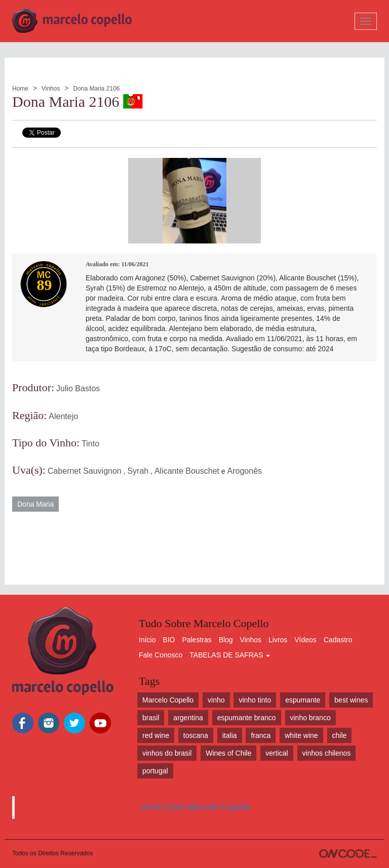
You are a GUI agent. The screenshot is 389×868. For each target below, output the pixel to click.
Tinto (90, 444)
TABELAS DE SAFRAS (230, 655)
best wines (351, 700)
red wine (156, 735)
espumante (303, 700)
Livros (278, 640)
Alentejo (63, 416)
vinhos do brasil (167, 753)
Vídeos (305, 640)
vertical (277, 753)
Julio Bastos (78, 388)
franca (261, 735)
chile (340, 735)
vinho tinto (255, 700)
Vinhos (51, 89)
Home (20, 89)
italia (230, 735)
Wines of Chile (228, 753)
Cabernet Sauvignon (85, 471)
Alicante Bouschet (187, 471)
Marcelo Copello (168, 700)
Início (147, 640)
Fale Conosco (161, 655)
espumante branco (247, 718)
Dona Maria (35, 504)
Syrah (138, 471)
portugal (155, 771)
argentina (188, 718)
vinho (216, 700)
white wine (301, 735)
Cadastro (338, 640)
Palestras (197, 640)
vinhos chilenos (327, 753)
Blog (226, 640)
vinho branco (310, 718)
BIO (169, 640)
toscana (196, 735)
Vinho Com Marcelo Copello (196, 807)
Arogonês (245, 471)
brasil (151, 718)
